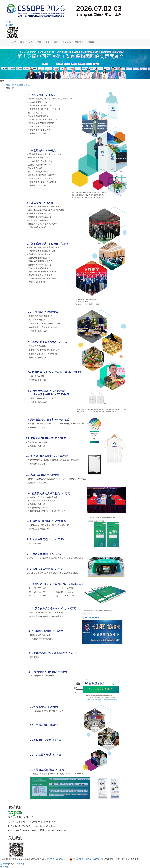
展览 (22, 42)
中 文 (8, 22)
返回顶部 (4, 867)
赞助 (39, 42)
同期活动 (79, 42)
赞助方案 (10, 85)
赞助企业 (28, 85)
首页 (14, 42)
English (10, 25)
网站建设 (4, 864)
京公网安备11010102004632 (86, 859)
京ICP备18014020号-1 (57, 859)
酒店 (56, 42)
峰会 (31, 42)
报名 (48, 42)
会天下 (22, 864)
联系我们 (92, 42)
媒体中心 (67, 42)
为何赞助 (19, 85)
